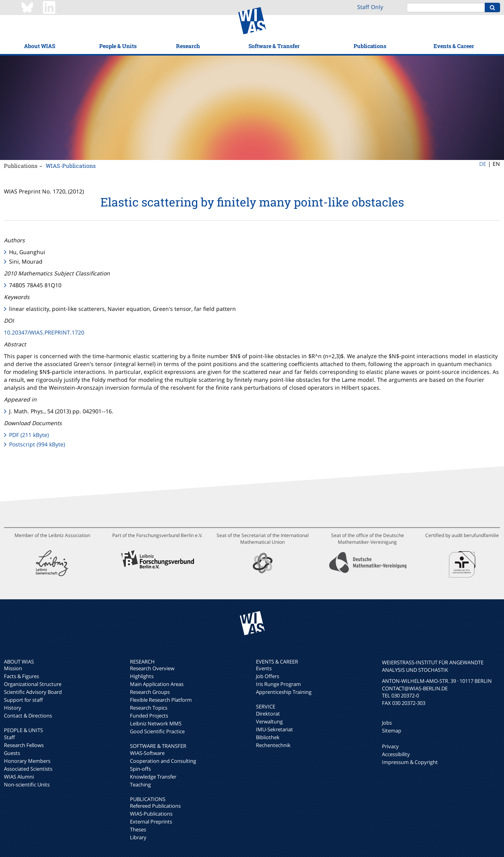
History (13, 708)
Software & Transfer (274, 46)
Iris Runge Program (278, 684)
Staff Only (370, 7)
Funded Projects (149, 716)
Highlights (142, 676)
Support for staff (23, 700)
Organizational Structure (33, 684)
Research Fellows (24, 745)
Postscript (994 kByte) (37, 444)
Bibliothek (268, 737)
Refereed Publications (155, 806)
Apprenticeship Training (284, 692)
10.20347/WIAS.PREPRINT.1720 (44, 332)
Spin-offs (140, 769)
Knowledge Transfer (153, 777)
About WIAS (40, 46)
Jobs (387, 723)
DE (483, 164)
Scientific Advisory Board (33, 692)
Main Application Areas (157, 684)
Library (138, 837)
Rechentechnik (273, 745)
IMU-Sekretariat (274, 729)
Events (264, 668)
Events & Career (454, 46)
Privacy (390, 746)
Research (188, 46)
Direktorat (268, 714)
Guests (12, 753)
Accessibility (396, 754)
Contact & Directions (28, 716)
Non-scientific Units (27, 784)
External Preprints (151, 822)
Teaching (140, 784)
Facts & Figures (21, 676)
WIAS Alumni (19, 777)
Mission (13, 668)
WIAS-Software (147, 753)
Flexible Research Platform (161, 700)
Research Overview (152, 668)
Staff (9, 737)
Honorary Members (27, 761)
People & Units (118, 46)
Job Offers (268, 676)
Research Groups (150, 692)
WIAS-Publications (71, 166)
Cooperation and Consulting (163, 761)
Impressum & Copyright (410, 762)
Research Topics (149, 708)
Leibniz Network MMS (156, 723)
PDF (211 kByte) (29, 435)
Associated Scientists (28, 769)
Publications (370, 46)
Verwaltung (269, 721)
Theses (138, 829)
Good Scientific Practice (157, 731)
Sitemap (392, 731)
